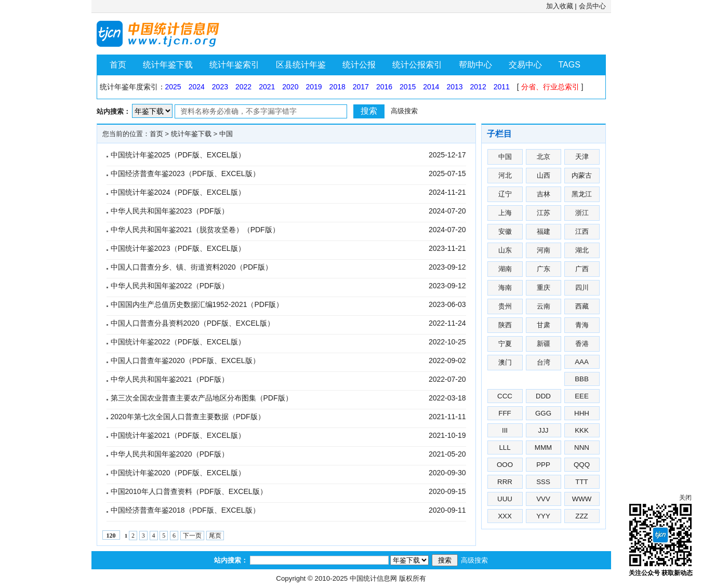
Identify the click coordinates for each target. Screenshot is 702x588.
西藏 (582, 306)
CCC (505, 396)
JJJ (544, 430)
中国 (226, 134)
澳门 (505, 362)
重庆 (544, 288)
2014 (431, 87)
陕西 (505, 325)
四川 (582, 288)
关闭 (685, 498)
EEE (582, 396)
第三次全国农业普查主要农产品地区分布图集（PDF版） (202, 398)
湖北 (582, 250)
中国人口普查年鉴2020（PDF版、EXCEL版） (185, 360)
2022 (243, 87)
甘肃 (544, 325)
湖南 (505, 269)
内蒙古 (582, 175)
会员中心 (592, 6)
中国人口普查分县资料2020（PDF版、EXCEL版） (193, 323)
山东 (505, 250)
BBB (582, 379)
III (505, 430)
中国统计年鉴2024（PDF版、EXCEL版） (178, 192)
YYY (543, 516)
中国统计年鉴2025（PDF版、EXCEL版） (178, 155)
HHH (582, 413)
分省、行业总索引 (550, 87)
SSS (543, 482)
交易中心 (525, 65)
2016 (384, 87)
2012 (478, 87)
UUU (505, 499)
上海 (505, 213)
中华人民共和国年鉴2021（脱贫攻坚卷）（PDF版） (195, 230)
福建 (544, 231)
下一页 (192, 536)
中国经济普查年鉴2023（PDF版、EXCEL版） (185, 173)
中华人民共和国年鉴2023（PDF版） (170, 211)
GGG (543, 413)
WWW (582, 499)
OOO (505, 465)
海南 (505, 288)
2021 (267, 87)
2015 (408, 87)
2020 (290, 87)
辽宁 (505, 194)
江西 (582, 231)
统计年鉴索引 (234, 65)
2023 (220, 87)
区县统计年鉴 (301, 65)
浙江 (582, 213)
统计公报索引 (417, 65)
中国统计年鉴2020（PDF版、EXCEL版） (178, 473)
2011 (502, 87)
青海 (582, 325)
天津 (582, 157)
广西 (582, 269)
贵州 (505, 306)
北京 (544, 157)
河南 (544, 250)
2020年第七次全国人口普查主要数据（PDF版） (188, 417)
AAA (582, 362)
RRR (505, 482)
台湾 (544, 362)
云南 (544, 306)
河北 (505, 175)
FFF (505, 413)
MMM (543, 447)
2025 (173, 87)
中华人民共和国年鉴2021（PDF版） (170, 379)
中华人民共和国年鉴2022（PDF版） (170, 286)
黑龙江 (582, 194)
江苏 (544, 213)
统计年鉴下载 (168, 65)
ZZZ (581, 516)
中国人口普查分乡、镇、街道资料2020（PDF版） (191, 267)
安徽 (505, 231)
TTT (581, 482)
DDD (543, 396)
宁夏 (505, 344)
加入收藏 (560, 6)
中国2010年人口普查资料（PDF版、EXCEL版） (189, 491)
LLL (505, 447)
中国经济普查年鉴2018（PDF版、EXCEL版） (185, 510)
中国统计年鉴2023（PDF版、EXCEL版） (178, 248)
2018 (337, 87)
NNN (582, 447)
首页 (118, 65)
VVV (543, 499)
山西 (544, 175)
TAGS (569, 65)
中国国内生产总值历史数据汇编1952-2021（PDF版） (197, 304)
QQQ (582, 465)
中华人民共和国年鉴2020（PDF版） (170, 454)
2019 (314, 87)
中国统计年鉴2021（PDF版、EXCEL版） (178, 435)
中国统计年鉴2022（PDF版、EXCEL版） (178, 342)
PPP (543, 465)
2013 (454, 87)
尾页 (215, 536)
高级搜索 (404, 111)
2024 (197, 87)
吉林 (544, 194)
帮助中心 (475, 65)
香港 (582, 344)
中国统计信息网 (373, 578)
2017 (361, 87)
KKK (582, 430)
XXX (505, 516)
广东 (544, 269)
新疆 (544, 344)
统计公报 (359, 65)
